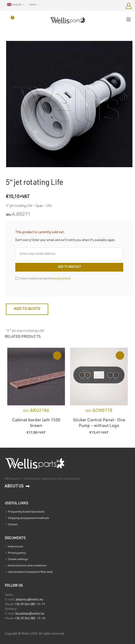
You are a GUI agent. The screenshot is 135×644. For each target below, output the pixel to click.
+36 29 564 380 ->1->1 (30, 605)
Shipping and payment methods (29, 518)
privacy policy (62, 279)
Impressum (16, 547)
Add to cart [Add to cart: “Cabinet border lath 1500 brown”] (57, 356)
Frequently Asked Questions (26, 512)
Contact (13, 525)
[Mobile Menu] (130, 20)
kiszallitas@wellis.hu (30, 614)
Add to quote (27, 309)
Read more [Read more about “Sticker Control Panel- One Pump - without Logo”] (120, 356)
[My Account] (129, 6)
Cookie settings (18, 559)
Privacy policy (17, 553)
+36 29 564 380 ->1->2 (30, 619)
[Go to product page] (36, 377)
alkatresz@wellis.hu (29, 600)
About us (17, 486)
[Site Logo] (67, 20)
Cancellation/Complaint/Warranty (30, 572)
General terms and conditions (27, 566)
